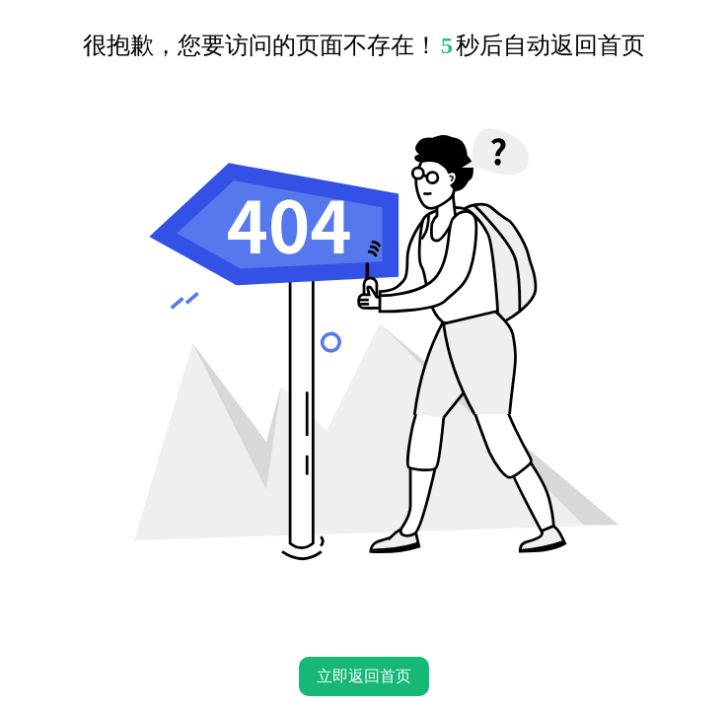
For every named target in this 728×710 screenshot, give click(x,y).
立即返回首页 (364, 676)
